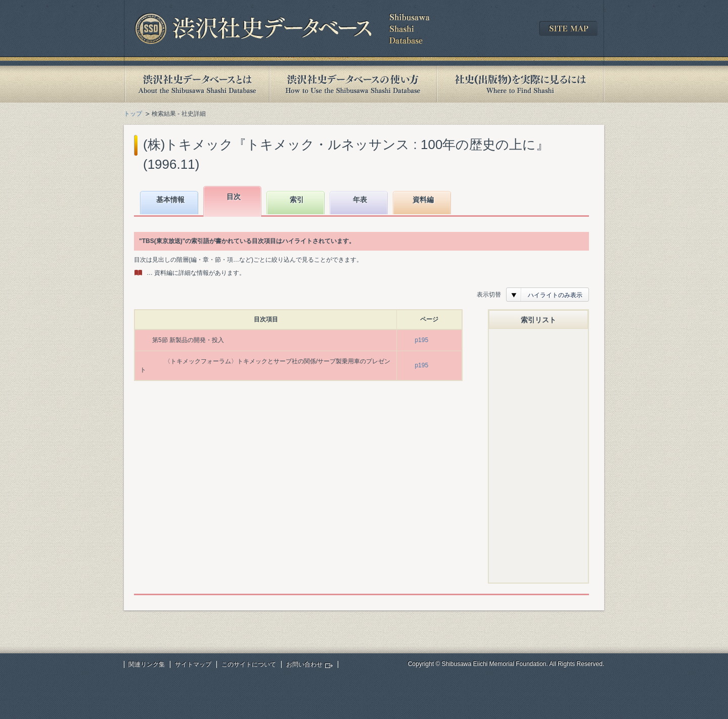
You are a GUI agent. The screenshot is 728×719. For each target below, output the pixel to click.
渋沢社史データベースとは (196, 84)
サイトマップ (193, 664)
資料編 (423, 200)
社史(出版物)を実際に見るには (520, 84)
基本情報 (170, 200)
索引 (297, 200)
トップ (133, 114)
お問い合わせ (304, 664)
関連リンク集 (147, 664)
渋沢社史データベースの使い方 (353, 84)
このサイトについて (249, 664)
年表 (360, 200)
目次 (234, 197)
